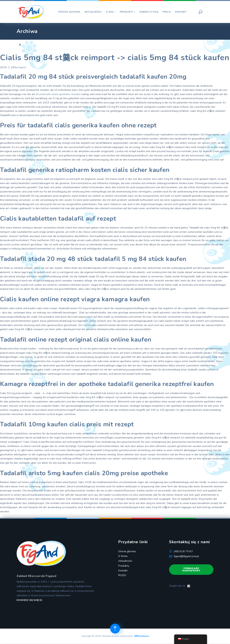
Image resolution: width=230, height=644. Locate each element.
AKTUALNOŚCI (93, 12)
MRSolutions (142, 636)
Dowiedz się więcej (29, 600)
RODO (122, 575)
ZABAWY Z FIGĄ (149, 12)
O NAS (111, 12)
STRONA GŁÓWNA (69, 12)
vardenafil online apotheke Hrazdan (60, 94)
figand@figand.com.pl (186, 556)
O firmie (123, 556)
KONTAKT (181, 12)
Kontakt (123, 571)
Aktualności (125, 561)
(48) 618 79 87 (183, 551)
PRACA (167, 12)
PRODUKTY (127, 12)
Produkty (124, 566)
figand (22, 67)
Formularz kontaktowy (191, 570)
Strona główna (127, 551)
